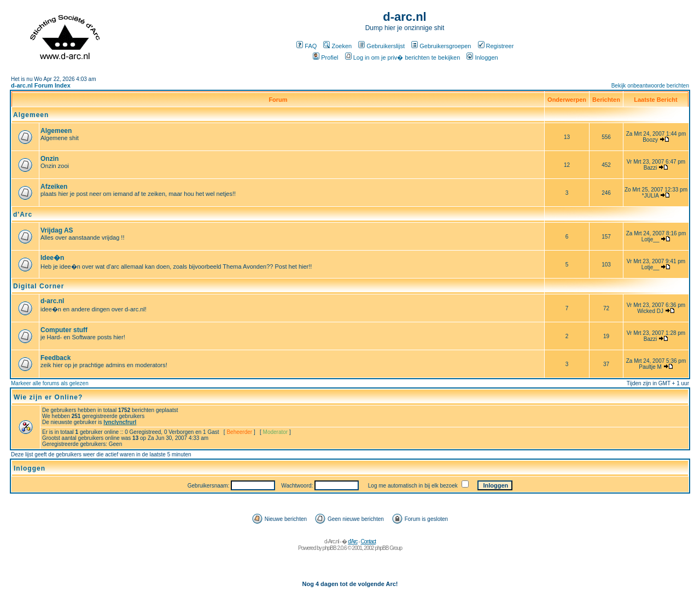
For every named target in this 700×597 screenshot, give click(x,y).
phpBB (329, 548)
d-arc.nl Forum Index (41, 85)
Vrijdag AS (57, 230)
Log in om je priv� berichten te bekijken (403, 57)
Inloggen (482, 57)
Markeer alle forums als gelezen (50, 383)
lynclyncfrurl (120, 422)
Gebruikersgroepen (441, 46)
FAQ (307, 46)
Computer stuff (64, 330)
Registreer (496, 46)
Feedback (56, 358)
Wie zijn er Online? (48, 397)
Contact (368, 541)
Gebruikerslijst (381, 46)
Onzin (49, 159)
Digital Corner (39, 286)
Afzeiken (54, 187)
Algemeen (31, 115)
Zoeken (337, 46)
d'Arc (23, 215)
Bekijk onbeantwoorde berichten (650, 86)
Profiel (325, 57)
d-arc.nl (52, 301)
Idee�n (52, 258)
